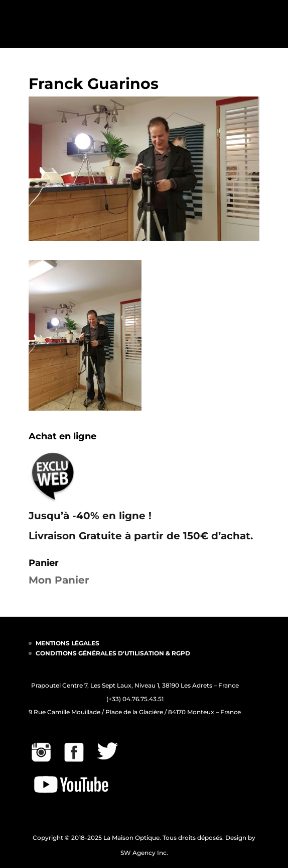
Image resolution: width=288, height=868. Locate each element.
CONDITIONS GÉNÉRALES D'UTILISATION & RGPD (113, 653)
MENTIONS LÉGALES (67, 643)
